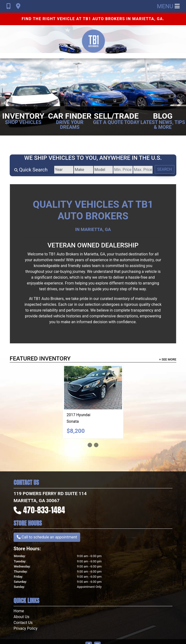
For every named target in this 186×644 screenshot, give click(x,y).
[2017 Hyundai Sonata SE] (93, 388)
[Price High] (142, 170)
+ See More (168, 359)
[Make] (80, 170)
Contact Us (23, 623)
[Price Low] (121, 170)
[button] (6, 103)
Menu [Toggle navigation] (168, 6)
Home (19, 611)
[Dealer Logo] (93, 42)
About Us (21, 617)
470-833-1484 (44, 510)
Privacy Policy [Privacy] (26, 628)
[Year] (59, 170)
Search (164, 169)
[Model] (100, 170)
